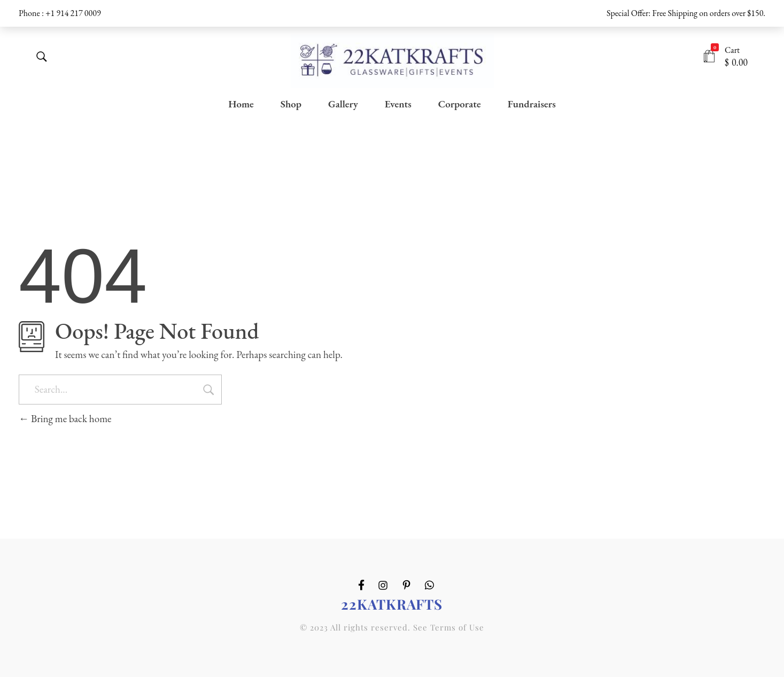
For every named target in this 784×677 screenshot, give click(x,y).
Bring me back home (65, 419)
